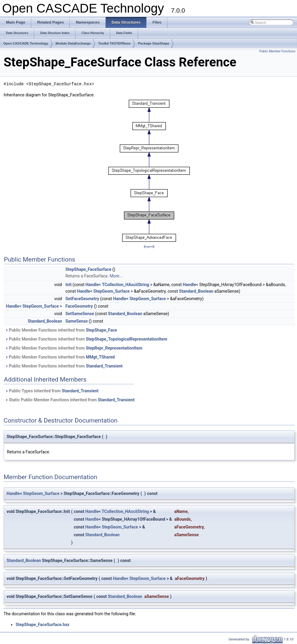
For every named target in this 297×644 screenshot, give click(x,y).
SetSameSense (80, 314)
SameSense (76, 321)
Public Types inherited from (52, 391)
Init (68, 285)
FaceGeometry (79, 306)
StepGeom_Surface (112, 291)
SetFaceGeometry (82, 299)
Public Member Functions (277, 51)
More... (116, 276)
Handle (92, 285)
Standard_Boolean (196, 291)
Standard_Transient (104, 366)
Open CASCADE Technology (26, 43)
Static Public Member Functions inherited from (70, 400)
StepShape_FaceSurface (88, 269)
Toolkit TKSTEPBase (114, 43)
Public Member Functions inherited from (61, 330)
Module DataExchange (73, 43)
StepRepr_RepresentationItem (114, 348)
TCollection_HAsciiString (125, 285)
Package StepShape (154, 43)
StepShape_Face (101, 330)
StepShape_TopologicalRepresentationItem (127, 339)
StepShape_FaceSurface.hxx (42, 625)
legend (149, 246)
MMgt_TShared (100, 357)
